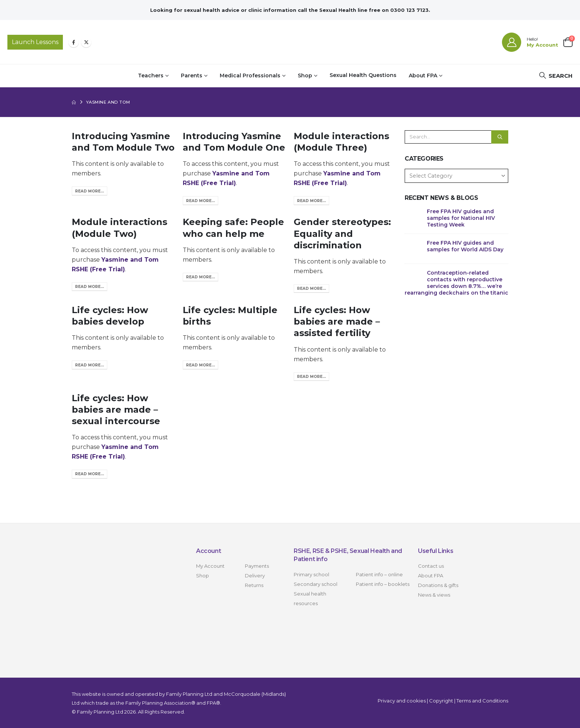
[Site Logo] (290, 42)
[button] (556, 76)
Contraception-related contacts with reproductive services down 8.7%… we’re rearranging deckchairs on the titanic (456, 283)
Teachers (151, 76)
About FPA (423, 76)
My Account (210, 566)
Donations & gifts (438, 585)
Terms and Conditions (482, 701)
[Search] (500, 137)
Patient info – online (379, 574)
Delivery (255, 576)
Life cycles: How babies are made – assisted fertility (337, 321)
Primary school (311, 574)
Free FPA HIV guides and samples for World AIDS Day (465, 246)
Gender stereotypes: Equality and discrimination (342, 233)
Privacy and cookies (402, 701)
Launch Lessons (35, 42)
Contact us (431, 566)
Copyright (441, 701)
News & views (434, 595)
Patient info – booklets (383, 584)
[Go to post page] (414, 217)
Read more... (90, 191)
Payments (257, 566)
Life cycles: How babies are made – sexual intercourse (116, 410)
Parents (192, 76)
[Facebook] (74, 42)
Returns (254, 585)
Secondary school (316, 584)
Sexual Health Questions (363, 75)
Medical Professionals (250, 76)
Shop (305, 76)
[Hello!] (530, 42)
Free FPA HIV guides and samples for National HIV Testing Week (461, 218)
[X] (86, 42)
